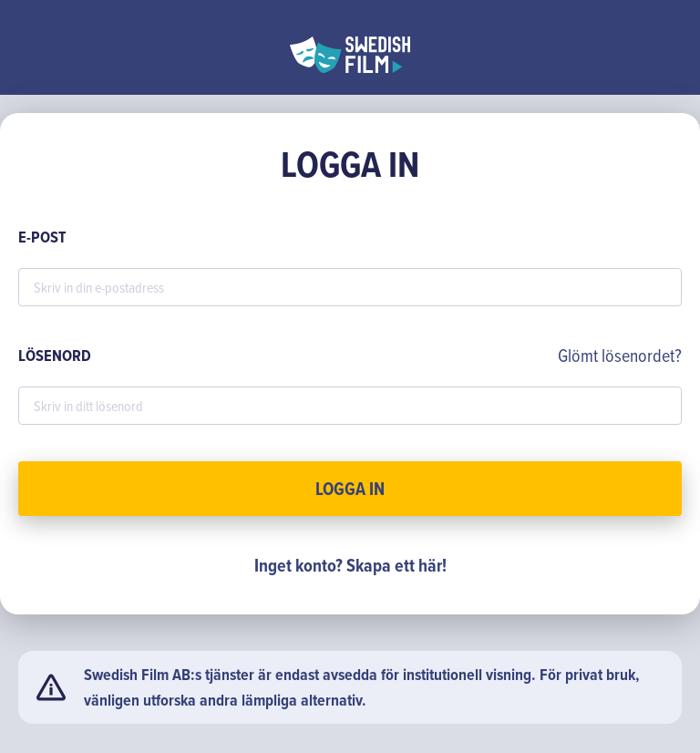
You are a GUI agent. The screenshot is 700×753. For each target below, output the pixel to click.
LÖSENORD (55, 356)
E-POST (42, 237)
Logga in (350, 489)
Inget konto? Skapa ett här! (350, 565)
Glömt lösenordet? (620, 355)
